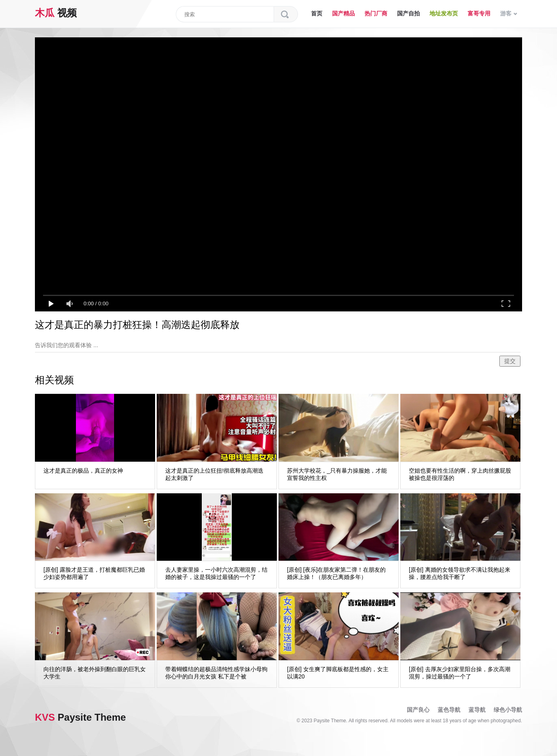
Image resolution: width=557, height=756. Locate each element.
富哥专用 (479, 13)
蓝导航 (477, 710)
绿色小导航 (508, 710)
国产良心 (418, 710)
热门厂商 (376, 13)
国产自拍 (408, 13)
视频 (56, 13)
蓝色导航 (449, 710)
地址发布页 (444, 13)
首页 (317, 13)
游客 (509, 13)
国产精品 (343, 13)
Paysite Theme (80, 717)
